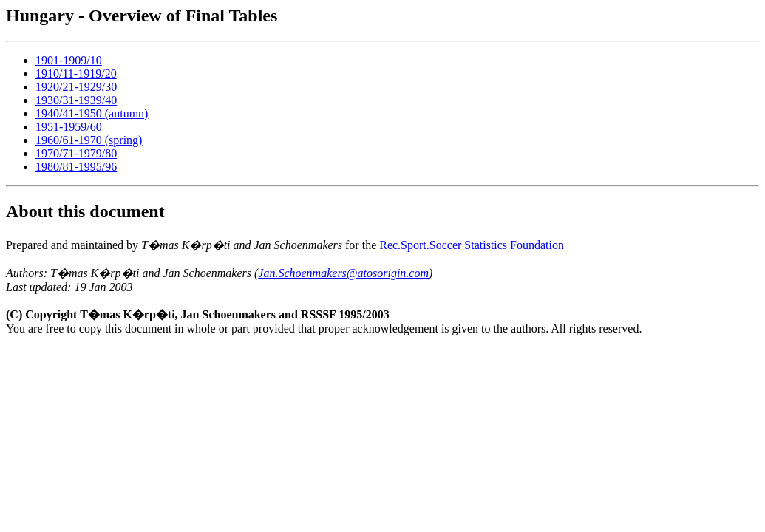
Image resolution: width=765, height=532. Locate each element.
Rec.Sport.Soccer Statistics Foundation (472, 245)
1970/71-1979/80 (76, 153)
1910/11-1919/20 (76, 74)
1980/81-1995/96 (76, 167)
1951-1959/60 (69, 127)
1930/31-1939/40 (76, 100)
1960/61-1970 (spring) (89, 140)
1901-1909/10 (69, 60)
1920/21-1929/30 (76, 87)
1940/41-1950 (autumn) (92, 113)
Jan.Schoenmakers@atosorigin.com (343, 273)
